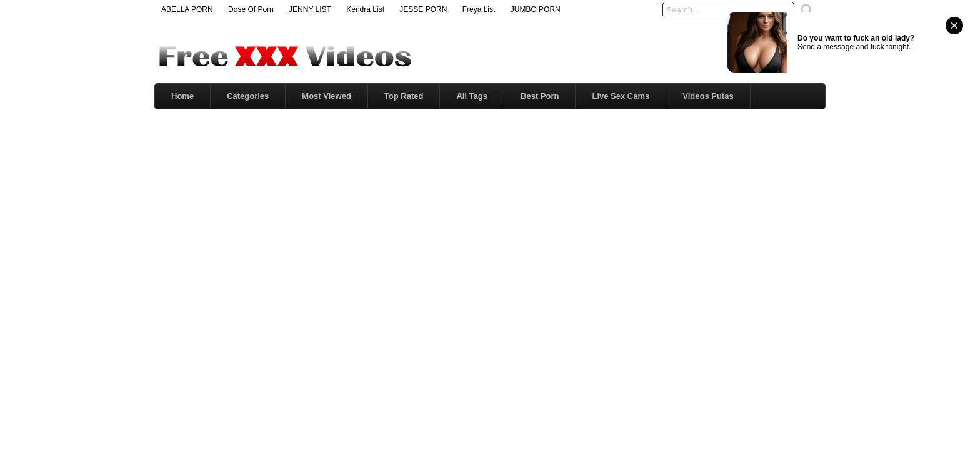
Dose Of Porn (251, 9)
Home (182, 96)
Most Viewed (327, 96)
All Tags (472, 96)
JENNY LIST (310, 9)
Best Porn (540, 96)
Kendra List (365, 9)
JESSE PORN (423, 9)
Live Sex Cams (621, 96)
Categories (248, 96)
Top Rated (404, 96)
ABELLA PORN (187, 9)
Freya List (479, 9)
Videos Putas (708, 96)
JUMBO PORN (536, 9)
